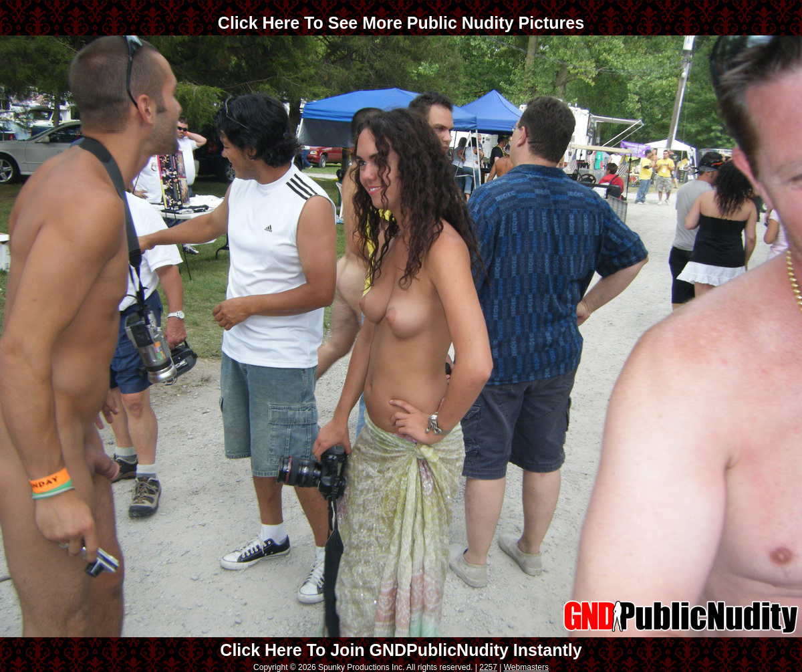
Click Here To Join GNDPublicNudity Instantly (401, 650)
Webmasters (526, 667)
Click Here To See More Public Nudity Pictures (401, 23)
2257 (488, 667)
